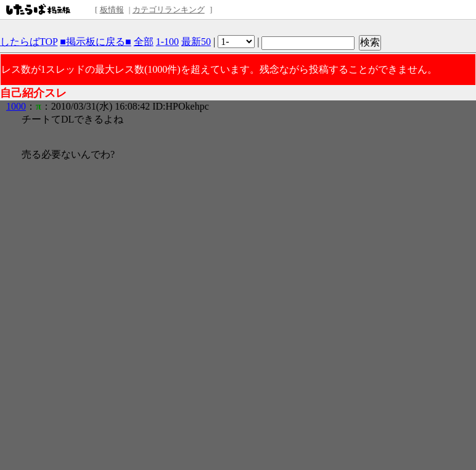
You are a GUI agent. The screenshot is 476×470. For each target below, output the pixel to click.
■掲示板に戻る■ (95, 42)
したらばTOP (29, 42)
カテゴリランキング (169, 10)
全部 (144, 42)
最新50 (196, 42)
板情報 (112, 10)
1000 (16, 106)
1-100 (167, 42)
